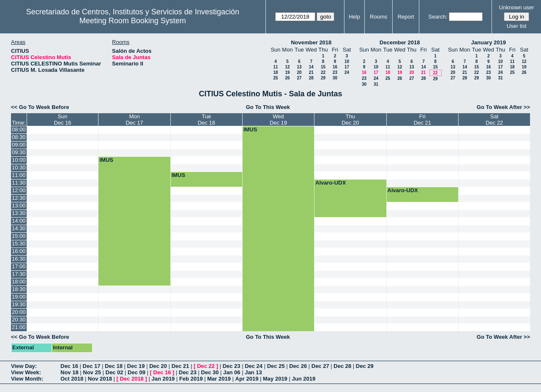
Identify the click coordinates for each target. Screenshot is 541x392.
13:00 (19, 206)
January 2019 (489, 42)
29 (323, 78)
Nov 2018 (100, 379)
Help (354, 17)
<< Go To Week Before (40, 107)
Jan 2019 (163, 379)
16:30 (19, 259)
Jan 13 (253, 372)
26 (287, 78)
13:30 (19, 213)
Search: (438, 17)
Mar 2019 (219, 379)
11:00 (19, 175)
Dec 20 (158, 366)
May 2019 (275, 379)
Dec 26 (298, 366)
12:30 (19, 198)
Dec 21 (180, 366)
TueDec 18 (206, 120)
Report (406, 17)
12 (287, 67)
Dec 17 (92, 366)
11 (275, 67)
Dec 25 (276, 366)
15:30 (19, 244)
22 (323, 72)
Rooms (378, 17)
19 (287, 72)
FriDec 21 (422, 120)
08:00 (19, 129)
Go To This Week (268, 107)
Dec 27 (320, 366)
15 (323, 67)
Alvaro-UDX (331, 183)
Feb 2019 (191, 379)
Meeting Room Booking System (133, 21)
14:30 (19, 228)
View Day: (24, 366)
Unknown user (517, 7)
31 (376, 84)
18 (275, 72)
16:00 (19, 251)
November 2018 (311, 42)
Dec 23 (232, 366)
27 (299, 78)
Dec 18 (114, 366)
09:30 (19, 152)
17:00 (19, 266)
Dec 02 (115, 372)
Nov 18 (70, 372)
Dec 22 (206, 366)
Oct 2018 (72, 379)
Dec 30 (210, 372)
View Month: (27, 379)
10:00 (19, 160)
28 (311, 78)
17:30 (19, 274)
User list (517, 26)
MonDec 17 (134, 120)
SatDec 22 (494, 120)
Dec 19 (136, 366)
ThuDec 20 (350, 120)
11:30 (19, 183)
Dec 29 (365, 366)
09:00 (19, 145)
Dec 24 (254, 366)
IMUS (250, 129)
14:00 (19, 221)
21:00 (19, 327)
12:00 (19, 190)
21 (311, 72)
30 (335, 78)
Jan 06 (232, 372)
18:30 (19, 289)
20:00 (19, 312)
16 (335, 67)
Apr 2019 (247, 379)
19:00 (19, 297)
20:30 (19, 320)
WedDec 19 (278, 120)
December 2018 (400, 42)
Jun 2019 (303, 379)
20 (299, 72)
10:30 (19, 167)
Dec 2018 (131, 379)
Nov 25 (92, 372)
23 (335, 72)
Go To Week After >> (503, 107)
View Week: (26, 372)
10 (347, 61)
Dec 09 (137, 372)
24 (347, 72)
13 (299, 67)
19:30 (19, 304)
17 (347, 67)
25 (275, 78)
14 (311, 67)
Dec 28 (342, 366)
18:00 (19, 282)
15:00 (19, 236)
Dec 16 (69, 366)
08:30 (19, 137)
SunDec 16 (62, 120)
